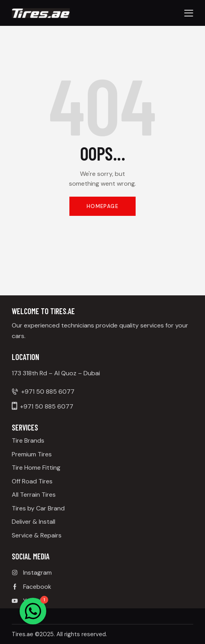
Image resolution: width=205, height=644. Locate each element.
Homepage (102, 206)
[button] (189, 13)
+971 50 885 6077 (48, 392)
